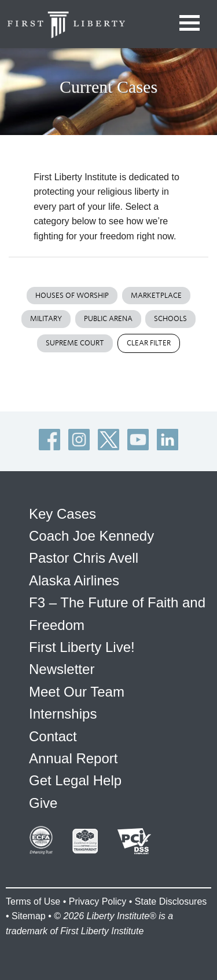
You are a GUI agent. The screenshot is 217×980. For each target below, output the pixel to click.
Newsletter (62, 669)
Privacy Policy (98, 901)
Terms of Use (33, 901)
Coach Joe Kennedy (91, 536)
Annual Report (73, 758)
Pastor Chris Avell (84, 558)
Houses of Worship (72, 295)
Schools (170, 318)
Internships (63, 714)
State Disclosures (171, 901)
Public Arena (108, 318)
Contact (53, 736)
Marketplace (156, 295)
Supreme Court (75, 343)
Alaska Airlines (74, 580)
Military (46, 318)
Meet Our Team (77, 692)
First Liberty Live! (82, 647)
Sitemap (29, 916)
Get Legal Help (75, 780)
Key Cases (62, 514)
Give (43, 803)
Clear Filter (149, 343)
